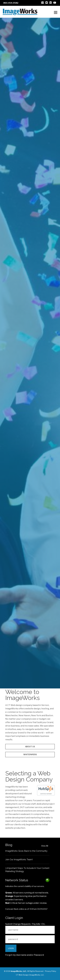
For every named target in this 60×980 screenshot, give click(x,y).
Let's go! (30, 670)
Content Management (30, 612)
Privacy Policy (51, 971)
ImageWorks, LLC (37, 975)
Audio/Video (30, 606)
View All (45, 846)
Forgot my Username (16, 955)
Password (39, 955)
